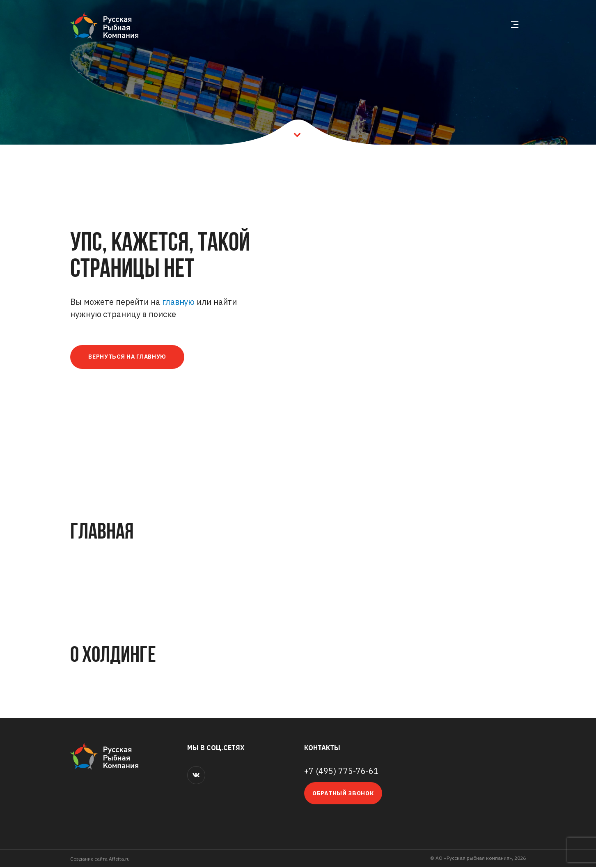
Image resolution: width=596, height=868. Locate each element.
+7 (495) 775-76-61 (341, 772)
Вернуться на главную (131, 357)
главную (178, 302)
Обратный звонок (343, 794)
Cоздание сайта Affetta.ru (100, 860)
